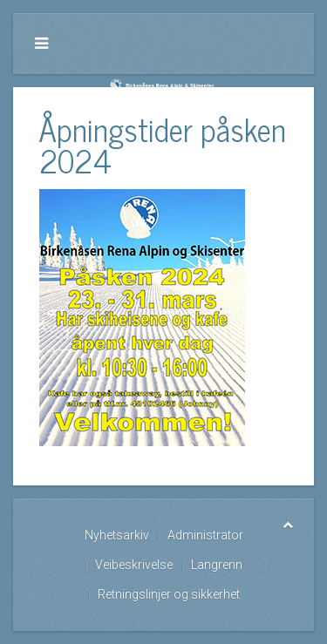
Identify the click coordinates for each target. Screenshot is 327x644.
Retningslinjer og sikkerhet (169, 594)
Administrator (205, 535)
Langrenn (217, 565)
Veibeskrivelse (134, 565)
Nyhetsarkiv (117, 535)
